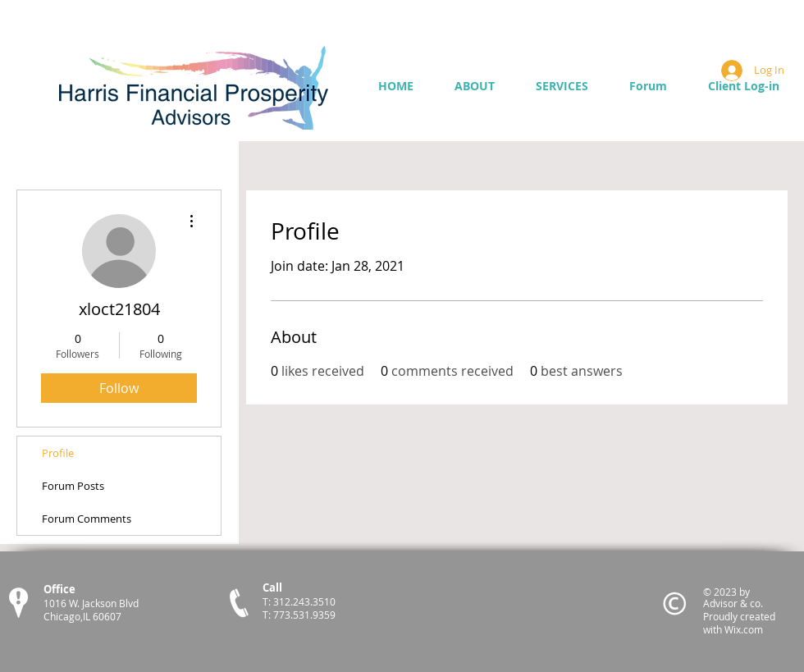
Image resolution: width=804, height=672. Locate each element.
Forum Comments (87, 519)
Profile (58, 453)
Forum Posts (73, 486)
